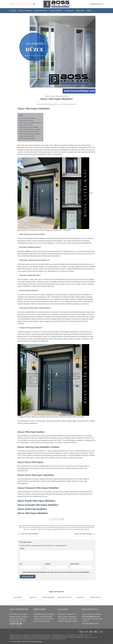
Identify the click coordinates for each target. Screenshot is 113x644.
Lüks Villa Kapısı (63, 619)
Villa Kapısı (61, 614)
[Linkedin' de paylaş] (63, 519)
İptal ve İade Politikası (58, 639)
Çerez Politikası (28, 639)
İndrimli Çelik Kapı (46, 617)
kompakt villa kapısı (56, 529)
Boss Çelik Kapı (42, 104)
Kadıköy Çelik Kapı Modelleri (20, 638)
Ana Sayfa (13, 11)
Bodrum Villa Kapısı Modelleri (41, 638)
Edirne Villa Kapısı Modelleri (85, 534)
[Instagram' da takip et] (11, 624)
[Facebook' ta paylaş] (50, 519)
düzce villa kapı (70, 527)
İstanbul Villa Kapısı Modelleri (20, 636)
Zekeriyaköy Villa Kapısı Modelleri (63, 636)
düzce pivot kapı (36, 527)
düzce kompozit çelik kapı (77, 526)
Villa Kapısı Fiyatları (71, 621)
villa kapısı (78, 152)
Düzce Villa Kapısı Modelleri (33, 513)
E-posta (48, 564)
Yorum (22, 548)
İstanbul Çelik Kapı (40, 619)
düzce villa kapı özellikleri (81, 527)
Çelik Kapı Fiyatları (16, 635)
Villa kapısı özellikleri (24, 251)
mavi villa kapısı (66, 529)
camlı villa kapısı (66, 526)
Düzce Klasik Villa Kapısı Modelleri (36, 501)
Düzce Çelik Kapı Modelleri (32, 509)
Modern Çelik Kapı (44, 621)
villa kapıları (51, 271)
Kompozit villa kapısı (24, 332)
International (70, 11)
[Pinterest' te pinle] (60, 519)
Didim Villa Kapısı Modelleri (28, 534)
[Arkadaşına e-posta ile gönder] (57, 519)
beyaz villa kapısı (56, 526)
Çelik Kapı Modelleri (56, 11)
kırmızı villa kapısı (46, 529)
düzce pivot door (27, 527)
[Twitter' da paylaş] (53, 519)
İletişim (89, 11)
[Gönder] (34, 4)
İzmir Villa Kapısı (82, 636)
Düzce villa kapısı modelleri (34, 529)
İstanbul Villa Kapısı (41, 11)
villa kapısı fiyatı (48, 443)
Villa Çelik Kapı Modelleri (53, 635)
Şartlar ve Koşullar (42, 639)
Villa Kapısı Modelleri (25, 11)
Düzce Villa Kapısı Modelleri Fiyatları (56, 96)
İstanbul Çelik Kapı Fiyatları (41, 636)
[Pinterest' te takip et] (21, 624)
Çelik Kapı (42, 417)
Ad (21, 564)
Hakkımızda (81, 11)
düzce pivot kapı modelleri (47, 527)
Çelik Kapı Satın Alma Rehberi (33, 635)
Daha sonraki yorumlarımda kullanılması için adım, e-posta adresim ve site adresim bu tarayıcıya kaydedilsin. (56, 572)
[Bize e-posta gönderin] (18, 624)
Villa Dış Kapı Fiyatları (70, 635)
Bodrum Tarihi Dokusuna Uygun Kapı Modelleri (67, 638)
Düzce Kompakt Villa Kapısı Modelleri (38, 505)
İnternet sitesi (75, 564)
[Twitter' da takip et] (14, 624)
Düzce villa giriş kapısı (60, 527)
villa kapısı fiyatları (76, 529)
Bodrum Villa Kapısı (91, 638)
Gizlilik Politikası (16, 639)
